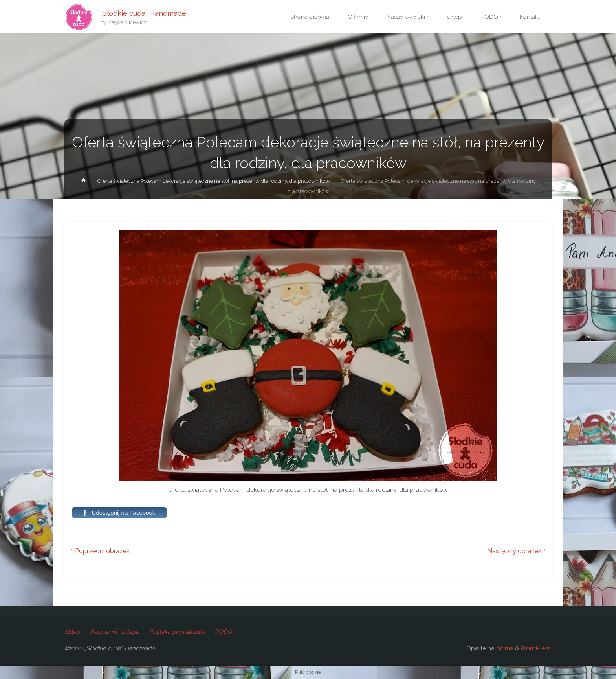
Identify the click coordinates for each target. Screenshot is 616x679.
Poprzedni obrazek (99, 551)
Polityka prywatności (177, 632)
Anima (504, 648)
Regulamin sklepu (115, 632)
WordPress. (536, 648)
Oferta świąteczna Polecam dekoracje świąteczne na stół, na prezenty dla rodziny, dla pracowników (224, 181)
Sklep (72, 632)
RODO (223, 632)
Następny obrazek (518, 551)
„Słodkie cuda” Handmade (144, 13)
